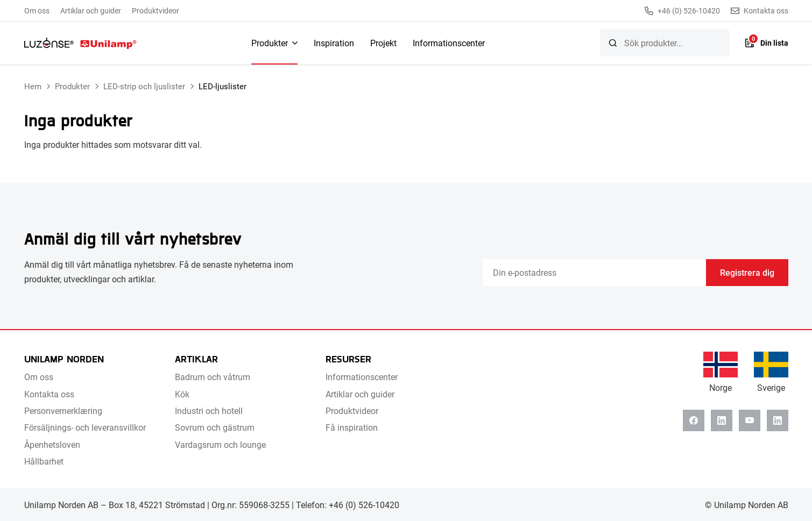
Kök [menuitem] (182, 394)
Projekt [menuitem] (383, 43)
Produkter (72, 86)
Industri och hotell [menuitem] (209, 411)
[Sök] (613, 43)
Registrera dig (747, 272)
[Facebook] (694, 420)
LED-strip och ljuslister (144, 86)
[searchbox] (665, 43)
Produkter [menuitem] (270, 43)
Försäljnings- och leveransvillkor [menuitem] (85, 427)
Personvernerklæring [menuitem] (63, 411)
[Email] (594, 273)
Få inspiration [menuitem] (352, 427)
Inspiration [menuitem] (334, 43)
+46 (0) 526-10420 (682, 11)
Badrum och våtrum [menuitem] (213, 377)
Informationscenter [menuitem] (449, 43)
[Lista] (767, 43)
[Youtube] (750, 420)
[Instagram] (778, 420)
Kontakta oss (760, 11)
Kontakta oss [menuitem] (49, 394)
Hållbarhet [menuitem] (44, 461)
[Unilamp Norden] (80, 43)
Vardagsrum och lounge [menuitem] (220, 444)
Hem (33, 86)
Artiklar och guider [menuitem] (91, 10)
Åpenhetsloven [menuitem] (52, 444)
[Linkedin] (722, 420)
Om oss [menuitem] (37, 10)
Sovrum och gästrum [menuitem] (215, 427)
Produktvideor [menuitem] (156, 10)
